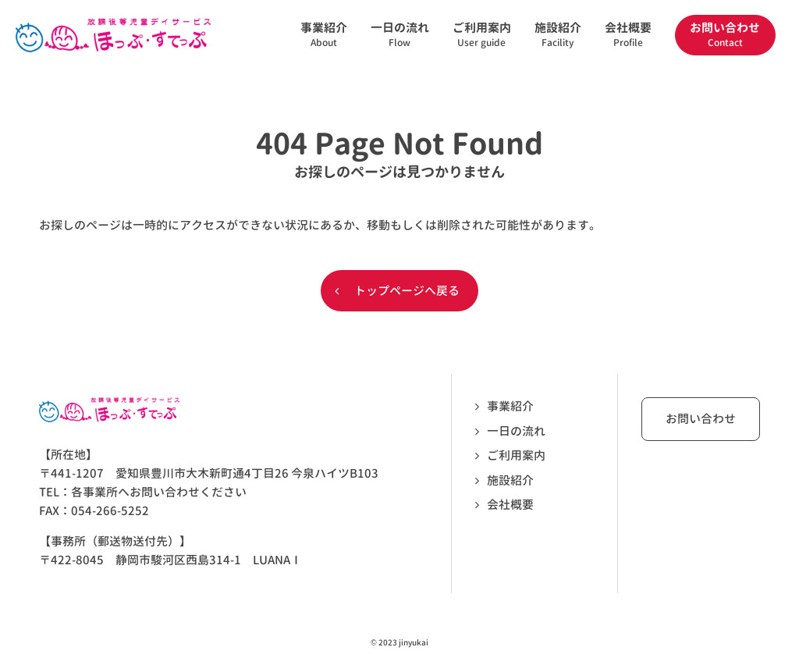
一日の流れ (516, 431)
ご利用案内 (516, 455)
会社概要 (510, 505)
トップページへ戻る (407, 291)
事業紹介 (510, 406)
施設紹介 (510, 480)
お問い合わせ (701, 419)
